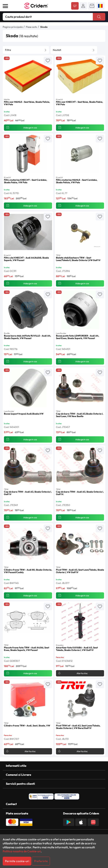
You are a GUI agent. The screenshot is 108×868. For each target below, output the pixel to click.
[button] (83, 6)
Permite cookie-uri (17, 861)
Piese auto (31, 27)
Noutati (57, 50)
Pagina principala (13, 27)
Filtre (8, 50)
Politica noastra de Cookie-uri (22, 851)
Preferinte (41, 861)
